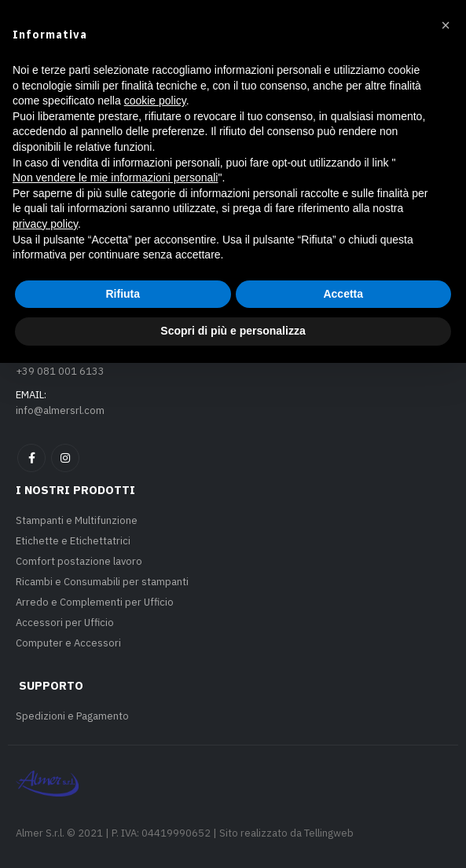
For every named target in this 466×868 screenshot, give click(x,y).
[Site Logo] (74, 68)
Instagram (65, 458)
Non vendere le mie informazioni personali (115, 683)
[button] (28, 68)
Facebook (31, 458)
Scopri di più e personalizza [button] (233, 836)
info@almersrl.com (60, 410)
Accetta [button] (343, 799)
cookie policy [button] (155, 606)
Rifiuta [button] (123, 799)
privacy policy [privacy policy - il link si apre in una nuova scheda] (45, 729)
